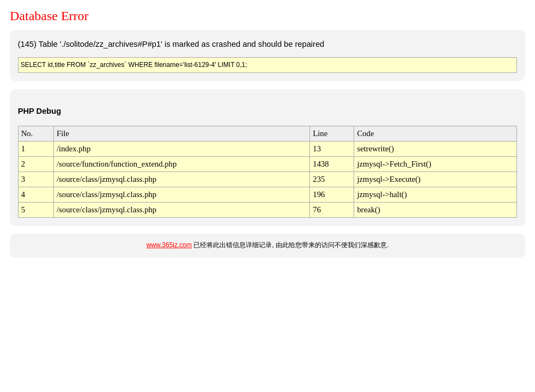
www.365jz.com (169, 245)
